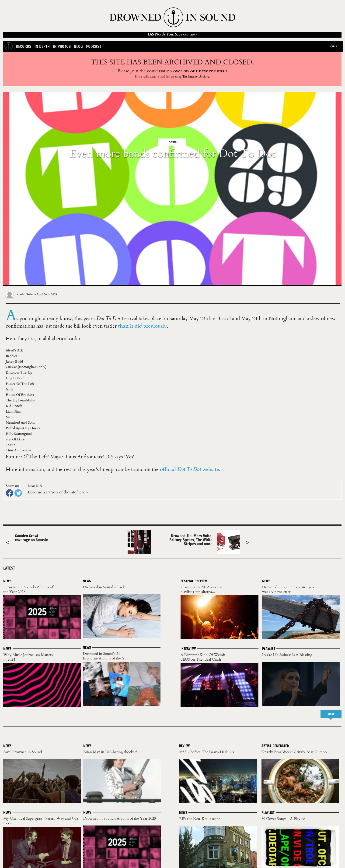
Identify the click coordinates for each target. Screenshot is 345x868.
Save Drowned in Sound (23, 752)
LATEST (9, 568)
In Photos (62, 46)
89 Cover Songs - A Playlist (283, 819)
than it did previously (142, 326)
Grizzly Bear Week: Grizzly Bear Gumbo (294, 752)
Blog (78, 46)
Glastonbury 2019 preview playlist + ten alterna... (201, 589)
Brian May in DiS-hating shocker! (110, 752)
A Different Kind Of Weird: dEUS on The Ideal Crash (203, 657)
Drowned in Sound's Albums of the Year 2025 (28, 589)
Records (24, 46)
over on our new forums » (200, 71)
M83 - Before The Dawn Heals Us (206, 752)
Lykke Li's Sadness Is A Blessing (287, 655)
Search (333, 46)
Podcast (94, 46)
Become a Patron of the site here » (58, 492)
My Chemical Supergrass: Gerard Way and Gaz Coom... (41, 821)
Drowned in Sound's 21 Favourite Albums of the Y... (105, 656)
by (21, 294)
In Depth (42, 46)
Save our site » (172, 34)
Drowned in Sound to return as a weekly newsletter (288, 589)
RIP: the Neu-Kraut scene (200, 819)
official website (189, 469)
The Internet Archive (196, 77)
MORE (331, 714)
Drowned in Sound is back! (104, 587)
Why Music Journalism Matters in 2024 (28, 657)
